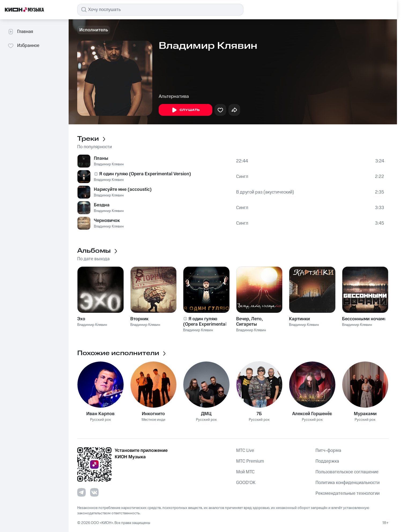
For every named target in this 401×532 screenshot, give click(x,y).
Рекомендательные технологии (348, 493)
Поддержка (327, 461)
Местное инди (153, 420)
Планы (101, 158)
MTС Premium (250, 461)
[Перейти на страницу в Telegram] (81, 492)
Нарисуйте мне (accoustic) (123, 189)
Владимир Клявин (109, 164)
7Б (259, 414)
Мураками (365, 414)
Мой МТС (245, 472)
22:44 (242, 161)
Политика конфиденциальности (348, 483)
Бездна (102, 205)
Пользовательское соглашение (347, 472)
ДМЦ (206, 414)
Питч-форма (328, 451)
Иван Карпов (100, 414)
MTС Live (245, 451)
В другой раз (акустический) (265, 192)
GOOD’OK (246, 483)
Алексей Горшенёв (312, 414)
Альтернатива (174, 96)
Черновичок (107, 221)
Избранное (23, 46)
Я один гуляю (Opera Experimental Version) (145, 174)
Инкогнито (153, 414)
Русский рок (101, 420)
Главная (20, 32)
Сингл (242, 177)
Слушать (185, 110)
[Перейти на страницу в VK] (94, 492)
